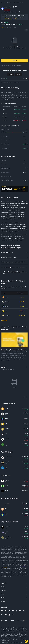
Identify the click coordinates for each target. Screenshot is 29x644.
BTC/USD (22, 297)
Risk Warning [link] (4, 567)
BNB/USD (22, 311)
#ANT (4, 367)
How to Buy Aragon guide (11, 19)
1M (7, 28)
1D (2, 28)
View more (4, 320)
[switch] (23, 621)
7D (5, 28)
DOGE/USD (22, 315)
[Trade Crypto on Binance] (14, 189)
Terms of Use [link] (23, 566)
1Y (13, 28)
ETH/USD (22, 302)
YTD (15, 28)
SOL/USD (22, 306)
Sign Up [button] (15, 61)
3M (10, 28)
